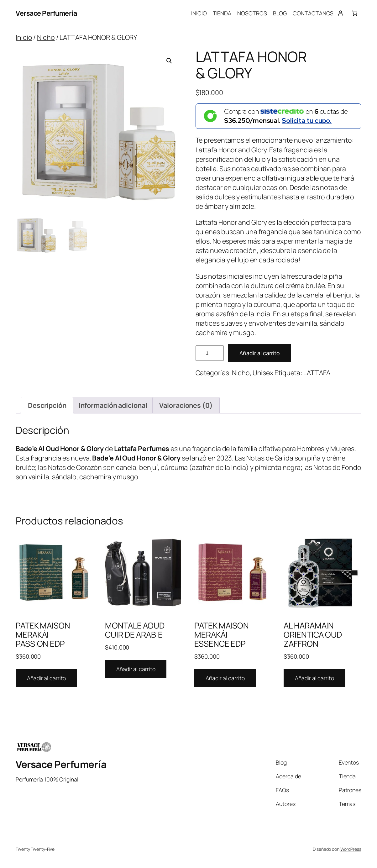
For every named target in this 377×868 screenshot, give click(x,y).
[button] (169, 61)
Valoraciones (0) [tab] (186, 405)
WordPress (351, 849)
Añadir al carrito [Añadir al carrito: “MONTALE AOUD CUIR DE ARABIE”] (136, 669)
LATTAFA (317, 373)
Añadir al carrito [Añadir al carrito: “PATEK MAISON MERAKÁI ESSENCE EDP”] (225, 678)
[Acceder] (340, 13)
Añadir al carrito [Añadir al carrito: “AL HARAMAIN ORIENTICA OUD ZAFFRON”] (314, 678)
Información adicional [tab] (113, 405)
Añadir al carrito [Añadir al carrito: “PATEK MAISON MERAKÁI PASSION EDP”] (46, 678)
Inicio (24, 37)
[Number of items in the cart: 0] (354, 13)
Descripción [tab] (47, 405)
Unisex (263, 373)
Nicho (46, 37)
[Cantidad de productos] (210, 353)
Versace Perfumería (46, 13)
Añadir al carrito (259, 353)
